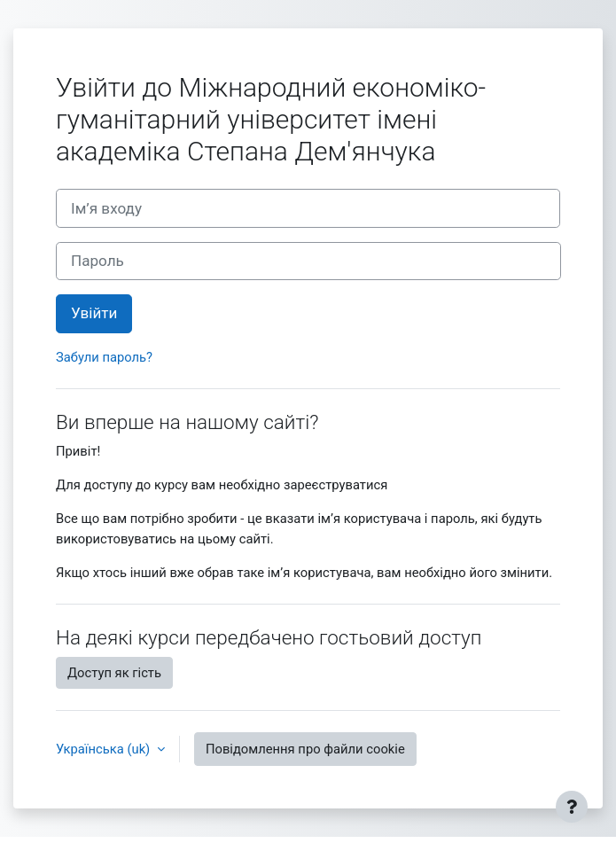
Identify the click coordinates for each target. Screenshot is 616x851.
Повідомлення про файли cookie (305, 749)
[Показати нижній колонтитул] (572, 807)
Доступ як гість (114, 673)
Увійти (94, 313)
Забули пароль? (104, 357)
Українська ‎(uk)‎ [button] (105, 749)
